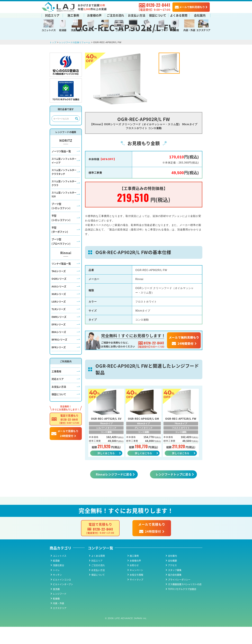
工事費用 (56, 388)
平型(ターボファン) (60, 246)
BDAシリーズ (59, 349)
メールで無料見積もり (190, 7)
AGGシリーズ (59, 303)
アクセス (172, 583)
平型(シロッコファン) (61, 234)
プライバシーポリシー (179, 597)
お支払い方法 (137, 15)
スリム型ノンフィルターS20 (64, 211)
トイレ (91, 30)
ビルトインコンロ (62, 597)
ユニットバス (49, 30)
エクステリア (203, 30)
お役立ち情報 (136, 592)
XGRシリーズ (59, 311)
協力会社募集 (175, 592)
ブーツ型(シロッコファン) (61, 223)
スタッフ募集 (175, 587)
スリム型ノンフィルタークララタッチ (64, 189)
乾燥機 (175, 30)
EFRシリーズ (59, 341)
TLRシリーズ (59, 326)
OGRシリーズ (59, 295)
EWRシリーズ (59, 333)
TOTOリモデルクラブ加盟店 (182, 606)
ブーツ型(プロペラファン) (61, 258)
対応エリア (52, 15)
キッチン (105, 30)
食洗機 (147, 30)
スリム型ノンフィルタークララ (64, 200)
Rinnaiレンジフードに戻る (114, 491)
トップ (53, 59)
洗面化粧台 (77, 30)
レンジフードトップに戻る (173, 491)
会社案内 (200, 15)
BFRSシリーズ (59, 356)
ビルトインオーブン (63, 602)
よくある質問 (179, 15)
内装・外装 (189, 30)
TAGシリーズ (59, 288)
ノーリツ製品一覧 (61, 168)
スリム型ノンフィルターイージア (64, 177)
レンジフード (161, 30)
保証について (158, 15)
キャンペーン (136, 587)
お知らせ (134, 583)
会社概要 (172, 578)
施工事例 (73, 15)
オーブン (133, 30)
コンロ (119, 30)
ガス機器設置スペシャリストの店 (185, 602)
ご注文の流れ (115, 15)
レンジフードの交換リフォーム (76, 59)
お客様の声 (94, 15)
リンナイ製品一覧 (61, 280)
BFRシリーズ (59, 364)
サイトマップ (136, 597)
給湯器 (63, 30)
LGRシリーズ (59, 318)
